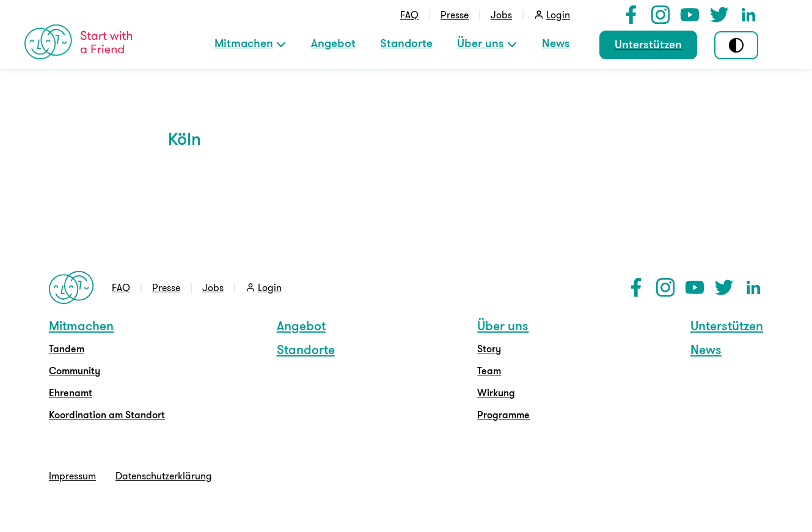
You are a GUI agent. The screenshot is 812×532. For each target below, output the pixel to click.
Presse (455, 15)
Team (489, 371)
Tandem (67, 349)
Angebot (333, 43)
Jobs (501, 15)
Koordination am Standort (107, 415)
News (556, 43)
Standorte (406, 43)
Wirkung (496, 393)
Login (558, 15)
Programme (503, 415)
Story (489, 349)
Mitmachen (244, 43)
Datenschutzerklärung (164, 476)
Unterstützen (648, 44)
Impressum (72, 476)
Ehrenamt (71, 393)
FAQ (409, 15)
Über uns (481, 43)
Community (75, 371)
